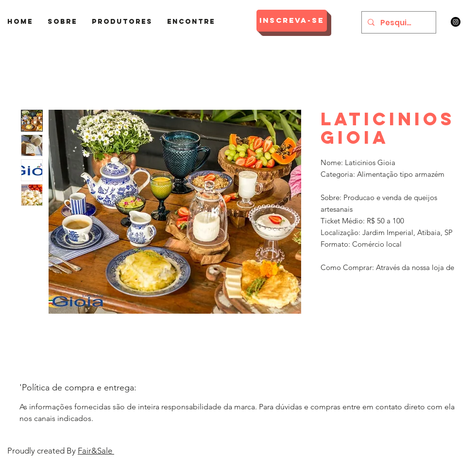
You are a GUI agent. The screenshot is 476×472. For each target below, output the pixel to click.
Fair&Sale (96, 451)
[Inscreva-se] (292, 21)
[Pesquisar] (398, 22)
